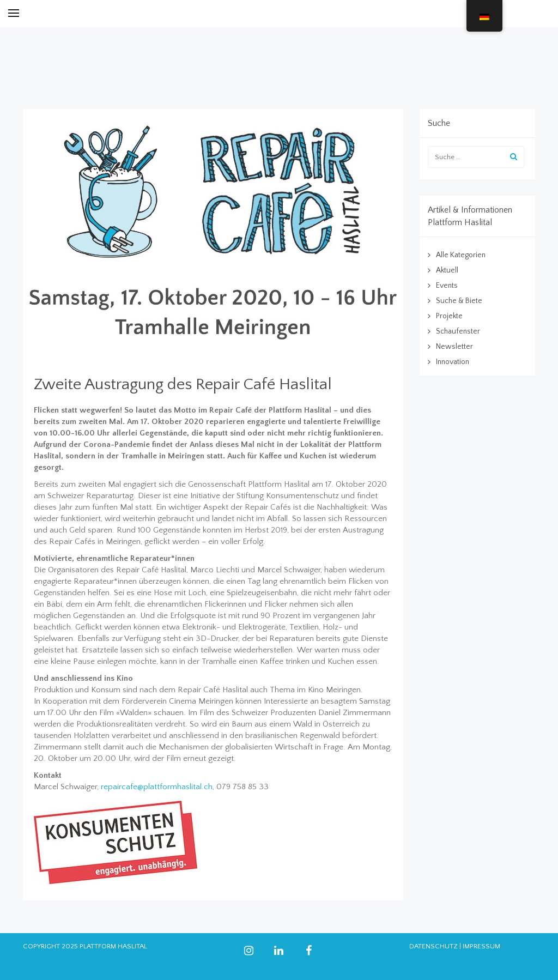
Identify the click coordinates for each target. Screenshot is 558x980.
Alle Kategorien (461, 255)
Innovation (453, 362)
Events (447, 286)
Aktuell (447, 270)
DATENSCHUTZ (433, 946)
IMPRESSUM (481, 946)
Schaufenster (458, 331)
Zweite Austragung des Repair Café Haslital (183, 385)
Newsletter (454, 347)
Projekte (449, 316)
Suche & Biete (459, 301)
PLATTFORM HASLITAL (113, 946)
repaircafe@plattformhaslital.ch (157, 787)
